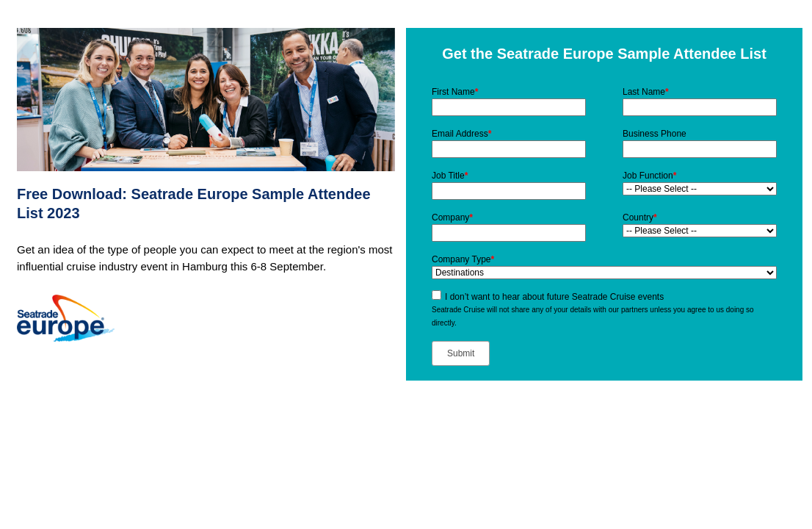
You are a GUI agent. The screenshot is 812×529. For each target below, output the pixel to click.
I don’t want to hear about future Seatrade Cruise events (554, 297)
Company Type (463, 259)
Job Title (450, 176)
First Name (455, 92)
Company (452, 217)
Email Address (461, 134)
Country (640, 217)
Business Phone (655, 134)
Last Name (646, 92)
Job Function (649, 176)
